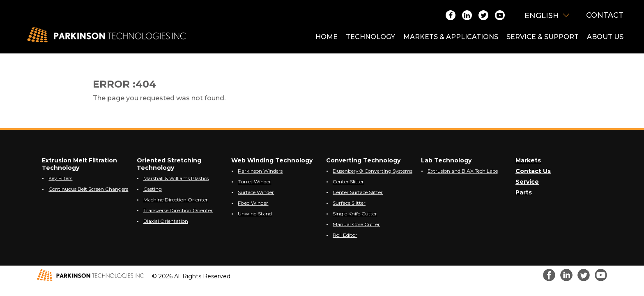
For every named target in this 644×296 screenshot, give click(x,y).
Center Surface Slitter (358, 192)
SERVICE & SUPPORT (543, 37)
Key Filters (60, 178)
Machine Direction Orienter (176, 200)
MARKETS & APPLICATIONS (451, 37)
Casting (153, 189)
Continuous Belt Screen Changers (88, 189)
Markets (528, 160)
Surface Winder (256, 192)
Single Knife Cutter (355, 214)
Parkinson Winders (260, 171)
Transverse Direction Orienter (178, 210)
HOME (327, 37)
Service (527, 182)
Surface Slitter (349, 203)
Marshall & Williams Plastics (176, 178)
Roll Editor (345, 235)
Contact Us (533, 171)
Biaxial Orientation (166, 221)
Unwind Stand (255, 214)
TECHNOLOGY (370, 37)
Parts (524, 192)
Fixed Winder (253, 203)
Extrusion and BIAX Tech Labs (463, 171)
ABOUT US (605, 37)
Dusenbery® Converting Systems (373, 171)
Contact (605, 15)
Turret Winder (254, 182)
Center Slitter (348, 182)
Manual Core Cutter (356, 224)
